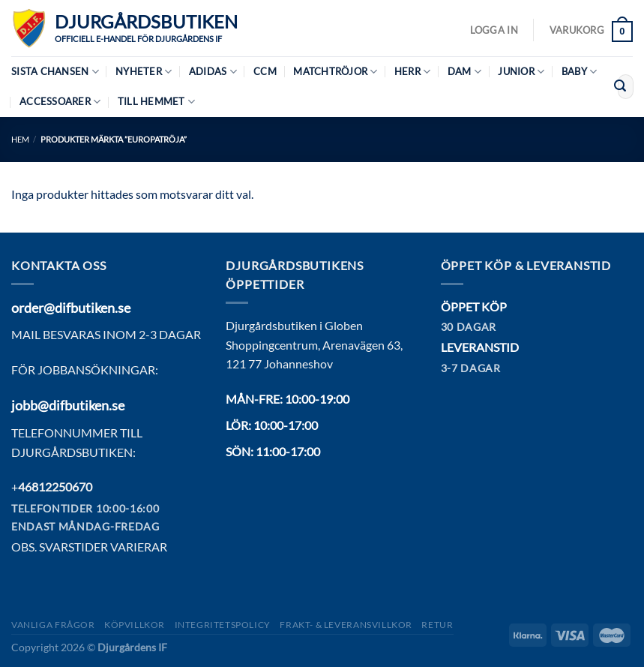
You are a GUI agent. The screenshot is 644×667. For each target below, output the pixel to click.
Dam (464, 72)
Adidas (213, 72)
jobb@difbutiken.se (68, 405)
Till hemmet (156, 102)
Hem (20, 139)
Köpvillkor (135, 625)
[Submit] (620, 87)
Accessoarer (60, 102)
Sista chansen (55, 72)
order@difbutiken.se (71, 308)
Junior (521, 72)
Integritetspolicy (223, 625)
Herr (412, 72)
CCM (265, 71)
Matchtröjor (335, 72)
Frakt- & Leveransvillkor (346, 625)
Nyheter (144, 72)
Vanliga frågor (53, 625)
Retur (437, 625)
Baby (579, 72)
